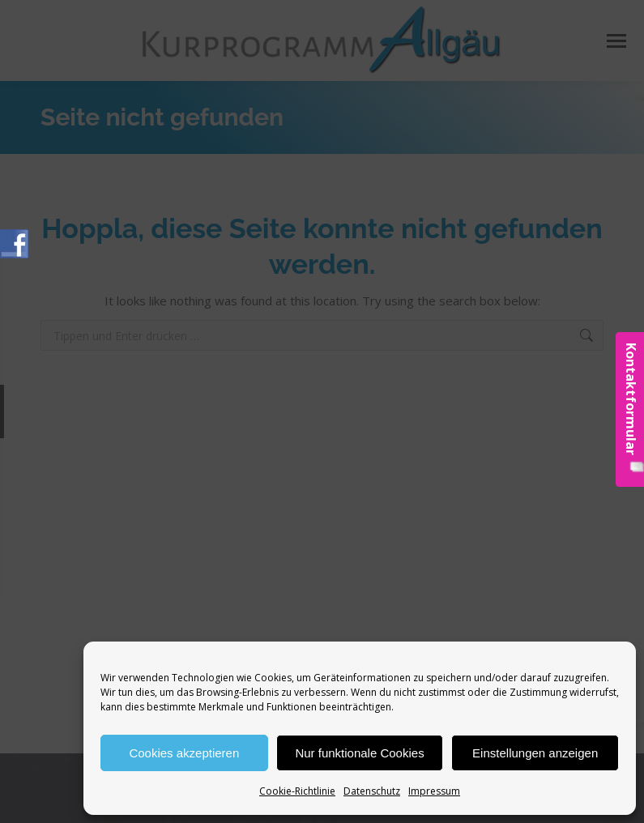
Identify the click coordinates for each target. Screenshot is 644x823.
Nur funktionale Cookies (359, 753)
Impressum (434, 791)
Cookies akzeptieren (184, 753)
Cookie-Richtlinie (297, 791)
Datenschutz (372, 791)
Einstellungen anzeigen (535, 753)
